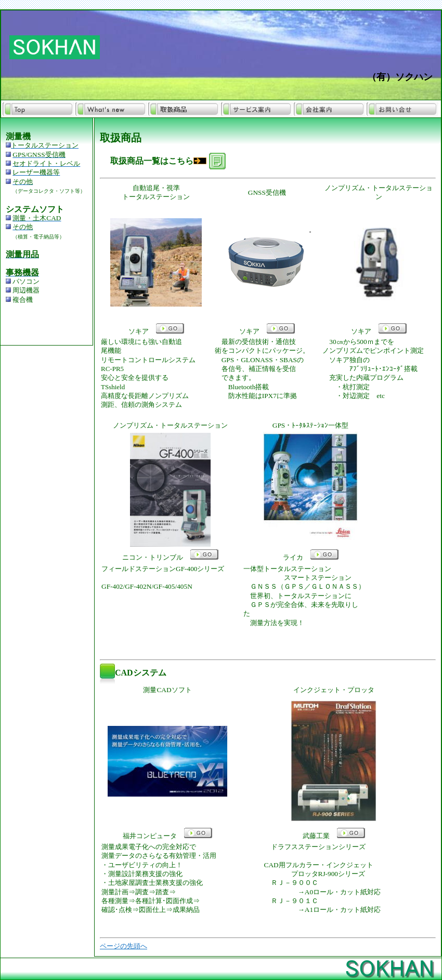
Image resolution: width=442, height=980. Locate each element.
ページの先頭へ (123, 946)
